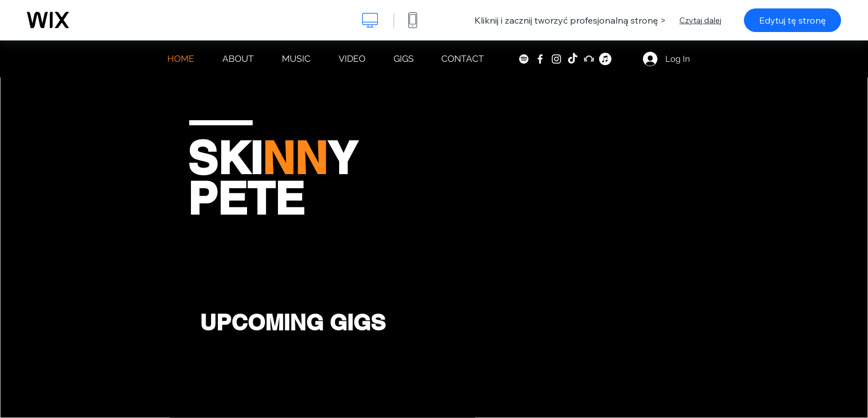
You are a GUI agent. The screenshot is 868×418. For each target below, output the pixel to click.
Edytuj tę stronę (792, 20)
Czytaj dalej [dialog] (700, 20)
